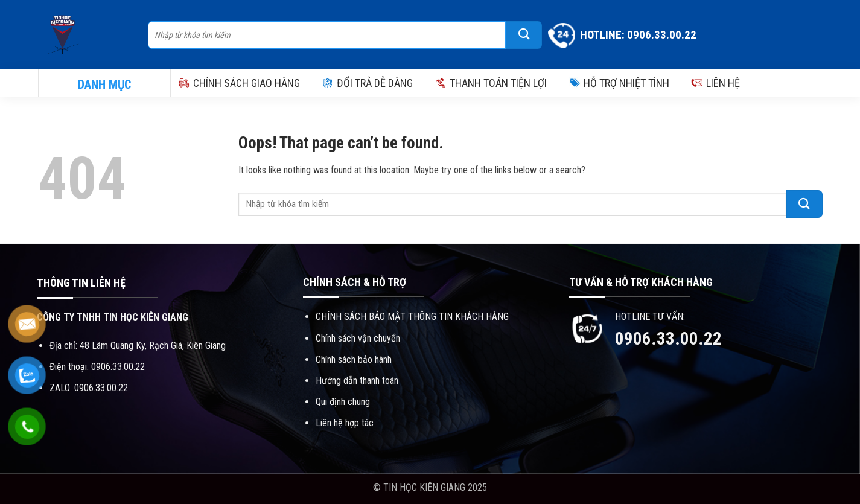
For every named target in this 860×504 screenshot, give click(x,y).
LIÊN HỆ (715, 83)
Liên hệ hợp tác (345, 423)
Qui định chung (343, 402)
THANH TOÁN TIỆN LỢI (491, 83)
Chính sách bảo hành (354, 359)
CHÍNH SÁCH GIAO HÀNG (239, 83)
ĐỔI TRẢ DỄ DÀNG (367, 83)
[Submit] (524, 35)
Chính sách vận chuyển (358, 338)
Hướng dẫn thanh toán (357, 381)
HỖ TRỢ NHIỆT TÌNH (619, 83)
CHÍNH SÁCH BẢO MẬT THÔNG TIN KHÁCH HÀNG (412, 317)
